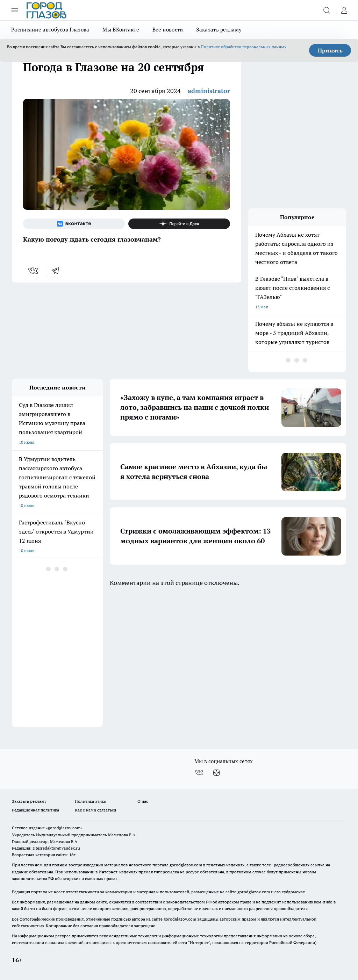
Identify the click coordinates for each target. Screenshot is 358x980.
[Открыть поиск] (327, 10)
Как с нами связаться (95, 810)
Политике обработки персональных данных (244, 47)
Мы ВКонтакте (121, 30)
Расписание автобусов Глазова (50, 30)
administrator (209, 91)
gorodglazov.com (186, 865)
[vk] (34, 271)
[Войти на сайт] (344, 10)
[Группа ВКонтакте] (74, 224)
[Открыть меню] (15, 10)
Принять (330, 50)
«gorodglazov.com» (64, 828)
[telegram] (58, 271)
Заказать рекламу (219, 30)
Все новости (168, 30)
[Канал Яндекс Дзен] (179, 224)
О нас (143, 801)
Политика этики (91, 801)
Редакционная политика (35, 810)
